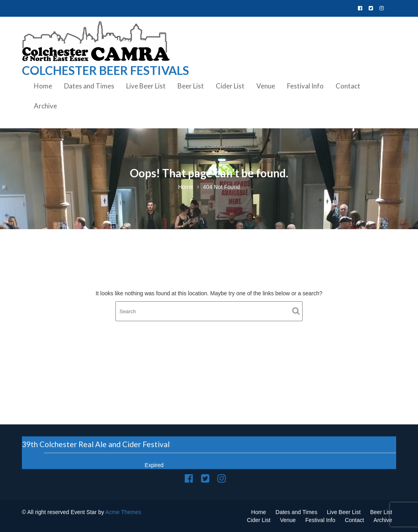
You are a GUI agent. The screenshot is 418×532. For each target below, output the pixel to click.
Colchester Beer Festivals (105, 70)
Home (43, 86)
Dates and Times (89, 86)
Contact (348, 86)
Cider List (230, 86)
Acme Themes (123, 512)
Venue (266, 86)
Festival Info (305, 86)
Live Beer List (146, 86)
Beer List (191, 86)
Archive (45, 106)
